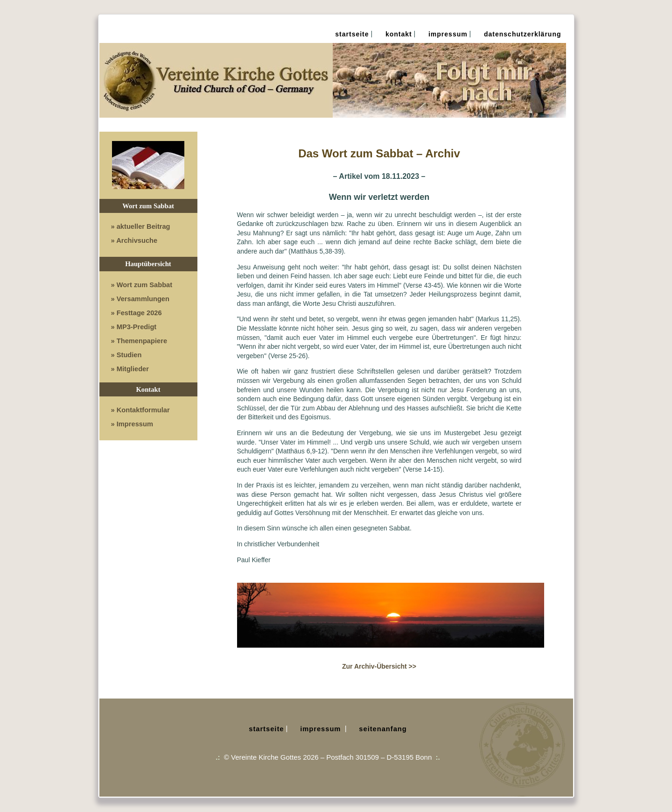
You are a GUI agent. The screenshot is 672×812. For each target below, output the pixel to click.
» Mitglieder (130, 369)
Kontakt (399, 34)
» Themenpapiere (139, 341)
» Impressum (132, 424)
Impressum (448, 34)
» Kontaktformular (140, 410)
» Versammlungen (140, 299)
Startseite (352, 34)
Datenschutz (523, 34)
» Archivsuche (134, 240)
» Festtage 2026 (136, 313)
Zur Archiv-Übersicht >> (379, 666)
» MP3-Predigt (134, 327)
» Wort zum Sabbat (142, 285)
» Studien (126, 355)
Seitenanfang (383, 729)
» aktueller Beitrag (141, 226)
